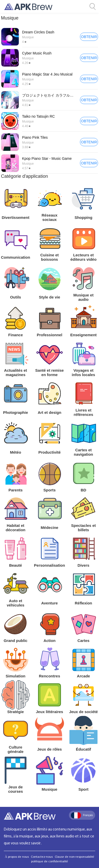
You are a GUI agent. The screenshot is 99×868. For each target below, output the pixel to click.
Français (82, 815)
